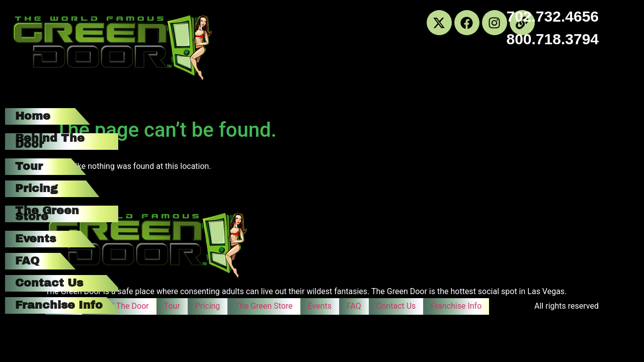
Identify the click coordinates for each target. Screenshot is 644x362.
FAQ (27, 261)
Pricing (36, 189)
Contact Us (49, 283)
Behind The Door (50, 141)
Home (33, 116)
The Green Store (47, 214)
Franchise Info (59, 305)
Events (35, 239)
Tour (29, 166)
